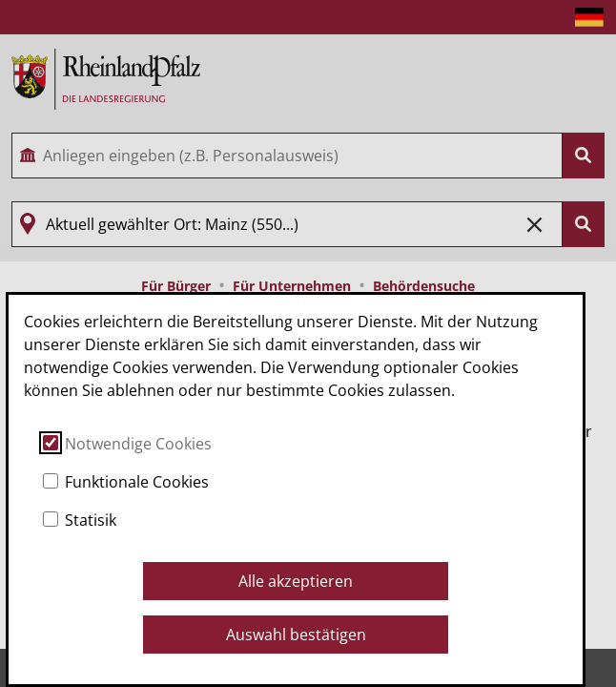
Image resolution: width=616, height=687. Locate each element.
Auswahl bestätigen (296, 635)
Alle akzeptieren (296, 581)
